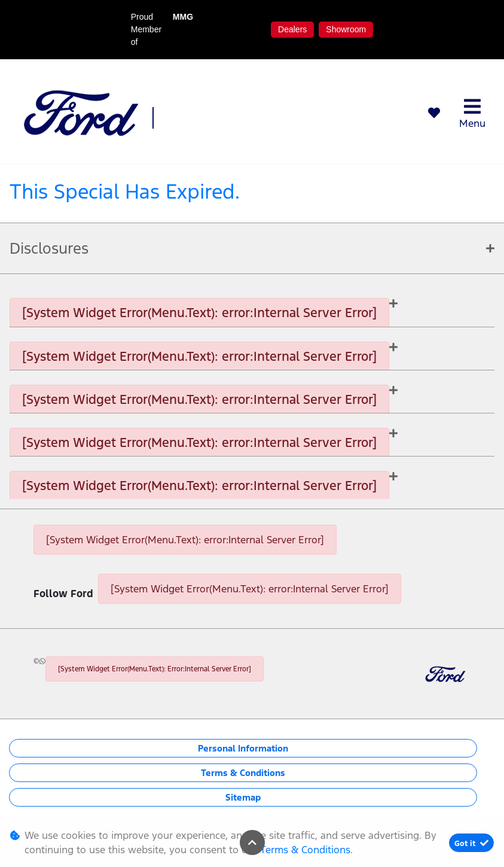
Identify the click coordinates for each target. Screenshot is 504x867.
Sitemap (243, 797)
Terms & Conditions (243, 773)
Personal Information (243, 748)
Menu (472, 113)
